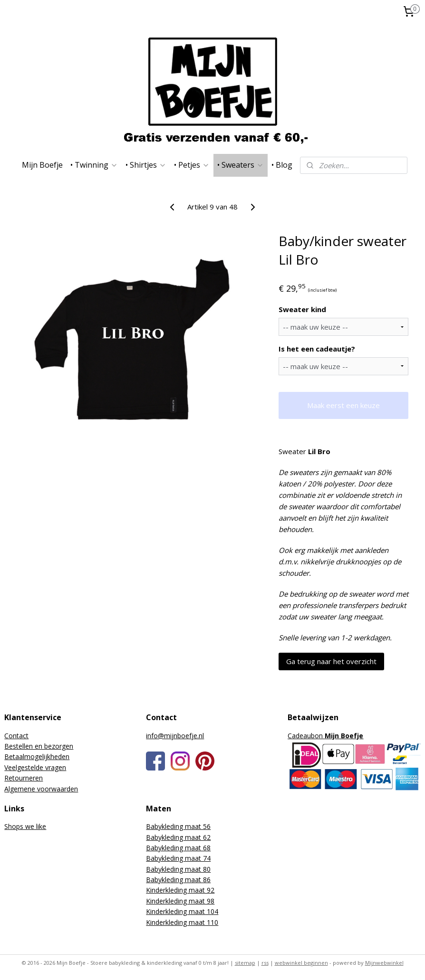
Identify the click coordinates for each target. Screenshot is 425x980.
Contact (16, 736)
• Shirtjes (146, 165)
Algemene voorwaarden (41, 789)
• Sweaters (241, 165)
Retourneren (24, 778)
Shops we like (25, 826)
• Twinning (94, 165)
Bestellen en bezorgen (39, 746)
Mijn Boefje (42, 165)
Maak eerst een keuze (343, 405)
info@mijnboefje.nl (175, 736)
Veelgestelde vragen (35, 767)
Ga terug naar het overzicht (331, 661)
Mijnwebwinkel (384, 963)
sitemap (245, 963)
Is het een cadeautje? (317, 349)
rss (265, 963)
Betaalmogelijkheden (37, 756)
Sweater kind (302, 309)
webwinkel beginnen (301, 963)
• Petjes (192, 165)
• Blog (282, 165)
